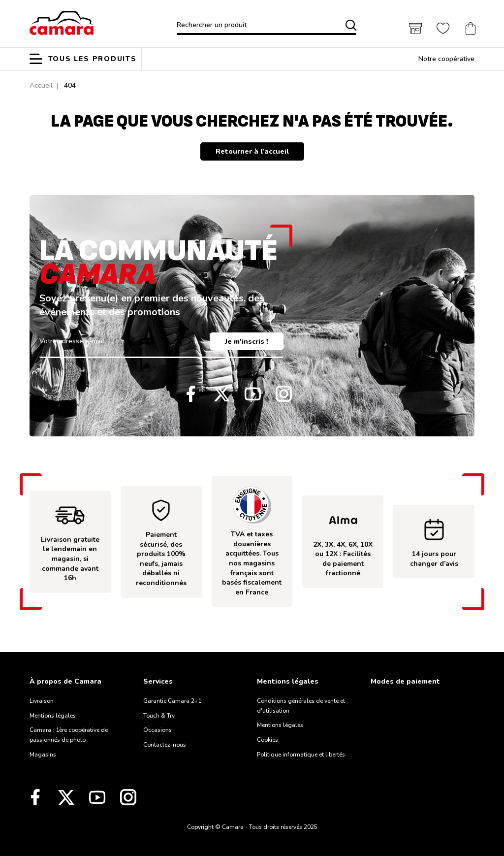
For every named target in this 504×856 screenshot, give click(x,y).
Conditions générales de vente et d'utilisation (301, 706)
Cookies (268, 740)
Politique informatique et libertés (301, 755)
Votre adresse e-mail (72, 341)
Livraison (42, 701)
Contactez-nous (165, 745)
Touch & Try (159, 716)
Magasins (43, 755)
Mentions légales (53, 716)
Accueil (41, 85)
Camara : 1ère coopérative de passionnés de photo (69, 735)
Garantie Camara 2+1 (172, 701)
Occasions (157, 730)
